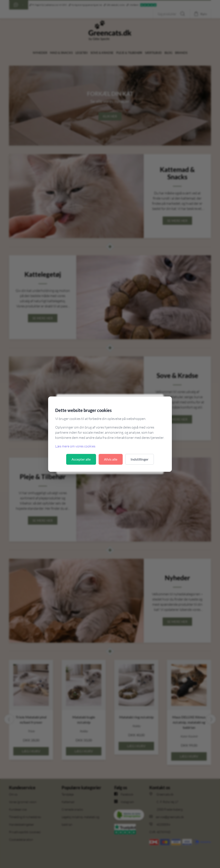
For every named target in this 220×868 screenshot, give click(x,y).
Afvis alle (111, 459)
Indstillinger (140, 459)
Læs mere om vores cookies (75, 446)
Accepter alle (81, 459)
